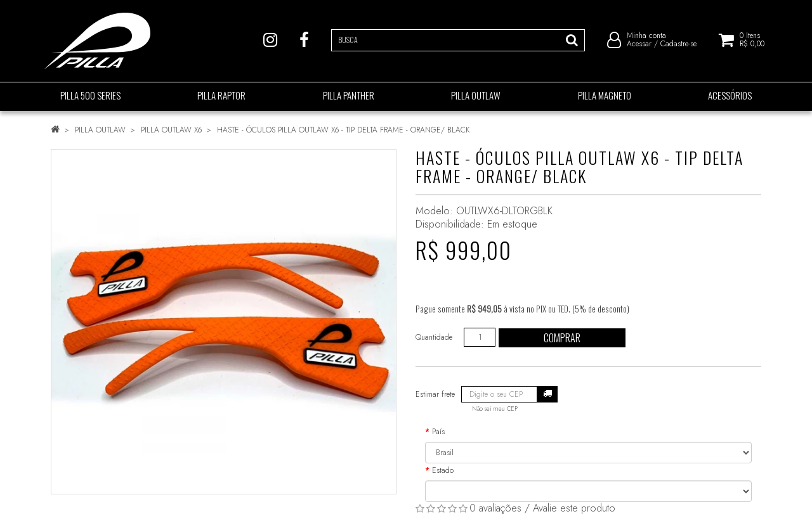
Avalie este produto (574, 508)
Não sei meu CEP (495, 409)
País (438, 432)
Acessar (639, 44)
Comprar (562, 338)
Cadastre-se (678, 44)
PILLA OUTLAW (100, 130)
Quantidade (434, 337)
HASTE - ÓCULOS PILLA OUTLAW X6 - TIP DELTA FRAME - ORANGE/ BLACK (343, 130)
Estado (443, 470)
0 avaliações (495, 508)
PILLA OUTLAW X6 (171, 130)
